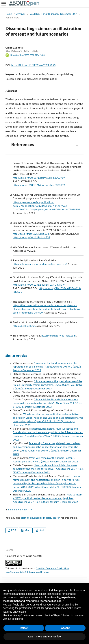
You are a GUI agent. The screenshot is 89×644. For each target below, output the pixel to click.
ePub (27, 530)
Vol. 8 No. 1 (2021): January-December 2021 (54, 14)
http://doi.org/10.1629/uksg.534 (31, 234)
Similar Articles (16, 356)
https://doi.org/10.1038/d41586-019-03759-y (39, 285)
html (41, 530)
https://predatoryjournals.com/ (59, 336)
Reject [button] (24, 628)
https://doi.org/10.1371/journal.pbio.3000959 (39, 178)
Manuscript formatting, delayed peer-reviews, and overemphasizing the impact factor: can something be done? (47, 447)
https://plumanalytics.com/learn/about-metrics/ (40, 264)
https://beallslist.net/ (24, 326)
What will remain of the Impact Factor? (52, 458)
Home (9, 14)
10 (25, 509)
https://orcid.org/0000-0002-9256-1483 (27, 55)
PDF (13, 530)
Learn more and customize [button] (44, 637)
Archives (21, 14)
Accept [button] (65, 628)
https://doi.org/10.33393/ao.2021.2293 (33, 65)
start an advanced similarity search (41, 518)
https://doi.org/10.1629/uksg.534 (31, 237)
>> (31, 509)
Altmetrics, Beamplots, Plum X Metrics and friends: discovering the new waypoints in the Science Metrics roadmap (48, 432)
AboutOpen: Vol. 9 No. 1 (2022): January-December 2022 (45, 461)
